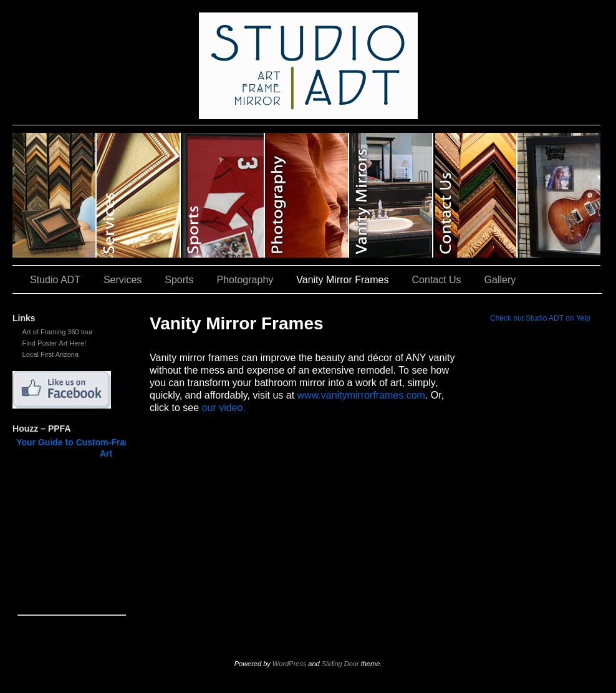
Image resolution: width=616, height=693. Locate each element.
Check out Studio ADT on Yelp (540, 318)
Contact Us (475, 195)
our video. (224, 408)
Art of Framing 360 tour (58, 332)
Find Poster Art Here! (55, 343)
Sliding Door (340, 664)
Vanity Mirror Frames (391, 195)
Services (139, 195)
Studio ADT (55, 195)
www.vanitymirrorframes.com (361, 395)
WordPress (289, 664)
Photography (307, 195)
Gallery (559, 195)
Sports (223, 195)
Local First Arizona (51, 354)
